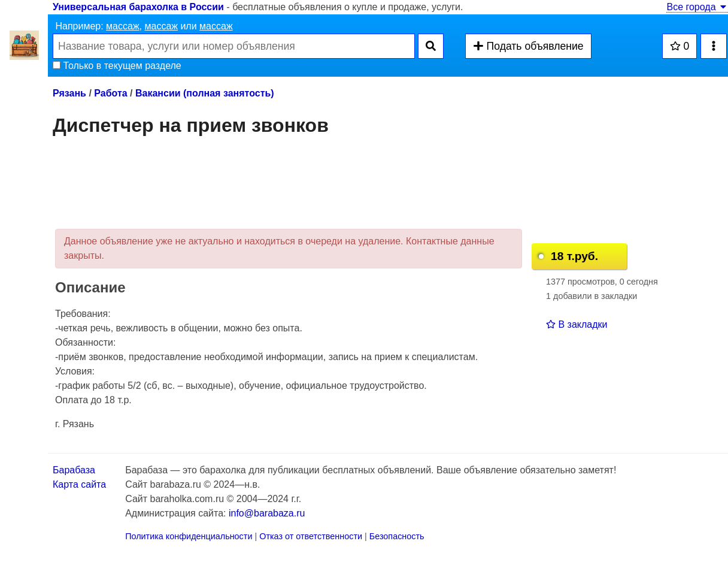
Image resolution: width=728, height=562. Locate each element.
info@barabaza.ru (267, 513)
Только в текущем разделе (117, 66)
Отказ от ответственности (311, 536)
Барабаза (74, 470)
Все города (697, 7)
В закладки (577, 324)
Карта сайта (79, 484)
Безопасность (397, 536)
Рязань (69, 93)
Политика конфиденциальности (189, 536)
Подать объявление (528, 46)
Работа (110, 93)
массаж (123, 26)
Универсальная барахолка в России (138, 7)
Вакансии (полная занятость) (205, 93)
